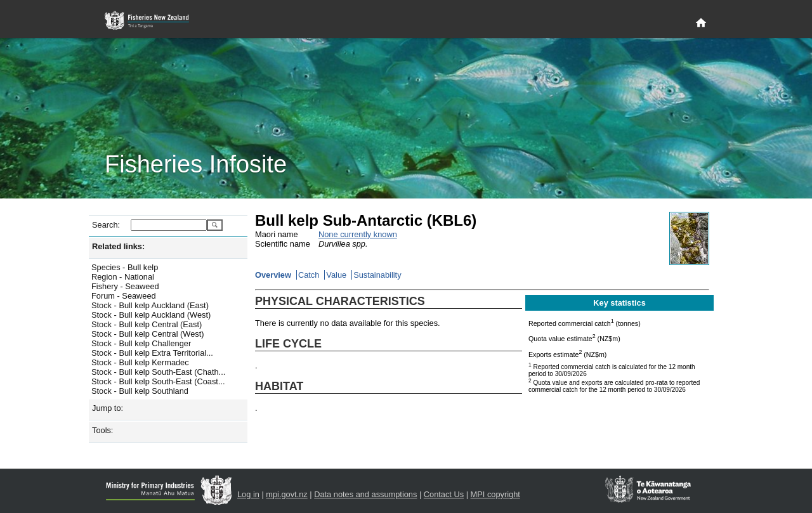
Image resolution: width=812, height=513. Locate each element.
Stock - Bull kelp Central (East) (147, 324)
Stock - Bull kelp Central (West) (148, 334)
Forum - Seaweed (124, 296)
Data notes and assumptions (365, 494)
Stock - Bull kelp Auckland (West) (151, 315)
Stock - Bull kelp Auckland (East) (150, 305)
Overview (273, 275)
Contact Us (444, 494)
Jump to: (108, 408)
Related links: (118, 246)
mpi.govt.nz (286, 494)
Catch (309, 275)
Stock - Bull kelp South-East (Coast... (158, 381)
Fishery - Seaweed (125, 286)
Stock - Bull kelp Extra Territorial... (152, 353)
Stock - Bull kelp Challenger (141, 343)
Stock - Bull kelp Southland (140, 391)
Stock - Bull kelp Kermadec (140, 362)
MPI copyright (495, 494)
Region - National (123, 277)
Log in (248, 494)
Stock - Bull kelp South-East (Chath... (158, 372)
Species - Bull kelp (125, 267)
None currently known (358, 234)
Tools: (102, 430)
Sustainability (377, 275)
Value (336, 275)
